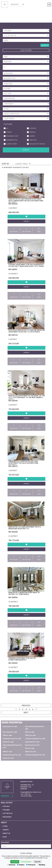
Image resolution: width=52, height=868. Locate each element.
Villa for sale (7, 735)
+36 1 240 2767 (26, 794)
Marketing (41, 865)
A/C (7, 128)
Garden (32, 136)
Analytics (21, 865)
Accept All (15, 862)
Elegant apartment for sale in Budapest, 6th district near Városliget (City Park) (26, 265)
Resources (7, 817)
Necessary (11, 865)
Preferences (31, 865)
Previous (26, 706)
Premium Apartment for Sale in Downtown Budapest (22, 659)
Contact (26, 221)
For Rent (6, 810)
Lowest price (23, 164)
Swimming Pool (12, 140)
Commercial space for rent (35, 755)
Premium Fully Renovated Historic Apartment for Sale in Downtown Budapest (23, 463)
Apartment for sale (10, 726)
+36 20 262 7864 (26, 796)
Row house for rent (32, 745)
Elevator (33, 128)
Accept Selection (26, 862)
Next (26, 713)
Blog (5, 837)
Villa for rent (7, 752)
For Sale (6, 806)
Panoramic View (12, 136)
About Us (7, 833)
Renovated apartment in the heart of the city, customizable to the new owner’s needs (27, 398)
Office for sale (30, 735)
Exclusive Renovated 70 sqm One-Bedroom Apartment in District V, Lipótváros (27, 331)
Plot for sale (30, 732)
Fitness (9, 132)
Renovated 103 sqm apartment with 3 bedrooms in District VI (25, 528)
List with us (8, 813)
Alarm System (11, 144)
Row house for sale (10, 732)
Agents (6, 830)
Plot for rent (30, 748)
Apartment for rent (32, 742)
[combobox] (17, 4)
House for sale (8, 742)
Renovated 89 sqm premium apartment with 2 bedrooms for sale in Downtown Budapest (26, 201)
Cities (5, 826)
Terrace (32, 132)
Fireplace (33, 140)
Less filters (26, 50)
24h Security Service (37, 144)
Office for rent (30, 752)
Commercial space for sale (35, 739)
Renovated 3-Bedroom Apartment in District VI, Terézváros (24, 593)
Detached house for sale (12, 739)
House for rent (8, 758)
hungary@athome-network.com (31, 792)
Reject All (37, 862)
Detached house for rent (12, 755)
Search (45, 45)
